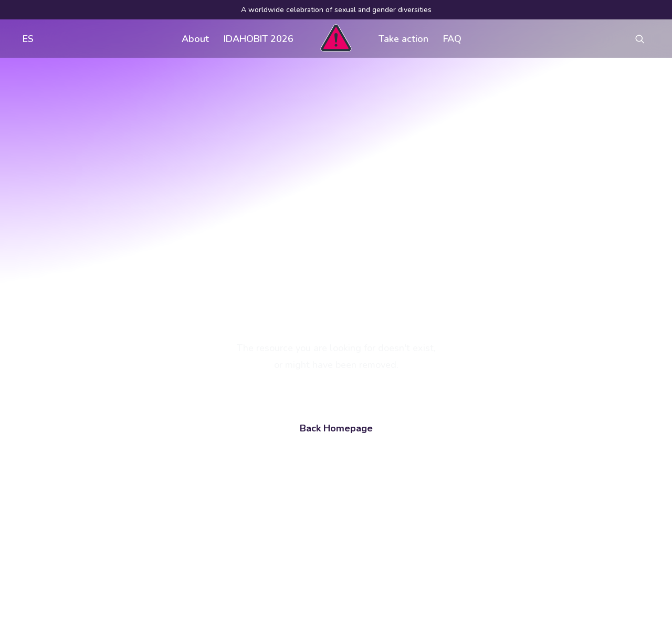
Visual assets (427, 459)
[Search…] (111, 540)
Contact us (283, 501)
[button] (645, 39)
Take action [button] (403, 39)
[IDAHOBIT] (336, 39)
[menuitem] (26, 39)
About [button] (195, 39)
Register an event (435, 480)
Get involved (287, 459)
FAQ (452, 39)
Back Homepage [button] (336, 307)
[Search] (111, 540)
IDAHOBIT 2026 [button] (259, 39)
